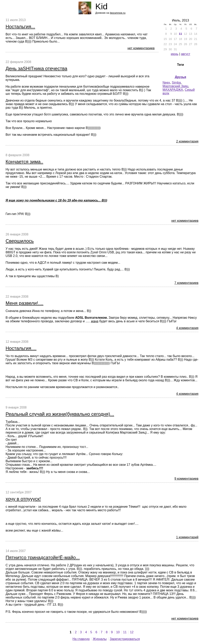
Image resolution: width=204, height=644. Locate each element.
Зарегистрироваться (125, 639)
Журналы (100, 639)
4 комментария (187, 328)
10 (118, 632)
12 (132, 632)
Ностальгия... (20, 27)
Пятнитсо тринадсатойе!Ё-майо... (43, 557)
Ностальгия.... (21, 348)
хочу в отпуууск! (23, 499)
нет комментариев (141, 48)
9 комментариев (186, 479)
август (185, 54)
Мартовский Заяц (175, 86)
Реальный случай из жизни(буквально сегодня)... (60, 414)
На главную (81, 639)
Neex (166, 83)
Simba (176, 83)
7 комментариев (186, 283)
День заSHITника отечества (36, 68)
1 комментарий (187, 537)
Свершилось (20, 241)
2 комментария (187, 141)
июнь (175, 54)
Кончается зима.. (24, 162)
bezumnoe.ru (118, 13)
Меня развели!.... (25, 303)
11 (180, 34)
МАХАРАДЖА (173, 90)
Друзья (181, 77)
